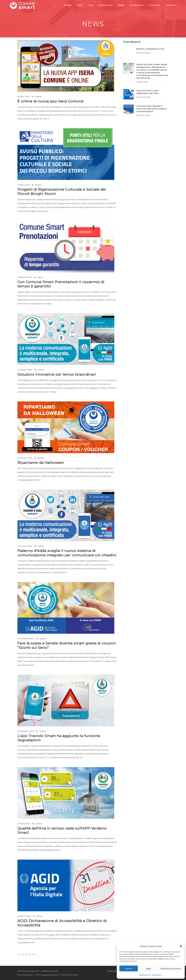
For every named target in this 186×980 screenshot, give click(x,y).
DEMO (79, 5)
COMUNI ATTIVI (104, 5)
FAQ (90, 5)
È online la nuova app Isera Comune (51, 101)
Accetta (129, 969)
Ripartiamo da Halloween (41, 463)
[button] (181, 946)
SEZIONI (67, 5)
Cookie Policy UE (145, 975)
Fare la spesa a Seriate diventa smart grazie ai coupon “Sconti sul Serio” (67, 645)
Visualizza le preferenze (171, 969)
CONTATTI (170, 5)
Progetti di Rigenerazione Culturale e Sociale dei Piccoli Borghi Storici (62, 192)
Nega (148, 969)
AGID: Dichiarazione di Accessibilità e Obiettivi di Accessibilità (62, 923)
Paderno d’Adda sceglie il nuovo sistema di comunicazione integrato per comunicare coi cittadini (67, 553)
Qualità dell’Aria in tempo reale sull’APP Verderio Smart (62, 830)
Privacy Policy (157, 975)
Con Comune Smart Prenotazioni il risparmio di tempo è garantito (61, 284)
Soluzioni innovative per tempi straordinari (57, 374)
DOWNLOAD (154, 5)
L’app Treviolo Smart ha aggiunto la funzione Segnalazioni (59, 738)
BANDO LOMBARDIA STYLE (150, 49)
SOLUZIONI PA (135, 5)
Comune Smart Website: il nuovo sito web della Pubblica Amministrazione (152, 109)
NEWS (120, 5)
